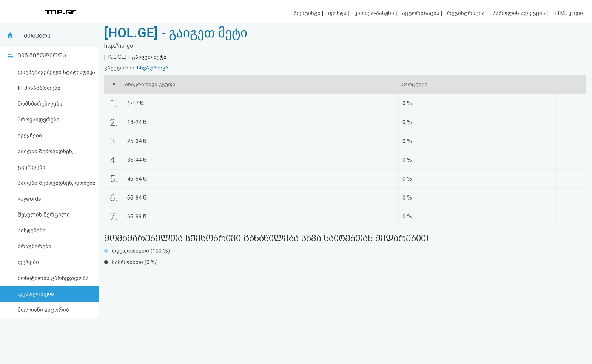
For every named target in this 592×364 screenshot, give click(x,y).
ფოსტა (338, 13)
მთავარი (37, 36)
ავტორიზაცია (422, 13)
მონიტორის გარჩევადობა (53, 278)
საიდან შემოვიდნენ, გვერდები (45, 159)
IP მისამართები (39, 88)
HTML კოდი (568, 13)
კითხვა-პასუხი (375, 13)
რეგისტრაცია (467, 13)
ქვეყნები (30, 135)
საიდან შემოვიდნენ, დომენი (57, 183)
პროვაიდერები (39, 120)
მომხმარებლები (40, 104)
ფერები (28, 262)
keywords (29, 199)
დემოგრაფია (36, 294)
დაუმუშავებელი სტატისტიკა (56, 72)
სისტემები (32, 230)
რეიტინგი (308, 13)
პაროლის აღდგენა (520, 13)
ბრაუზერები (35, 246)
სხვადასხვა (153, 68)
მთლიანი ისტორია (43, 310)
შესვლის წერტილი (44, 215)
